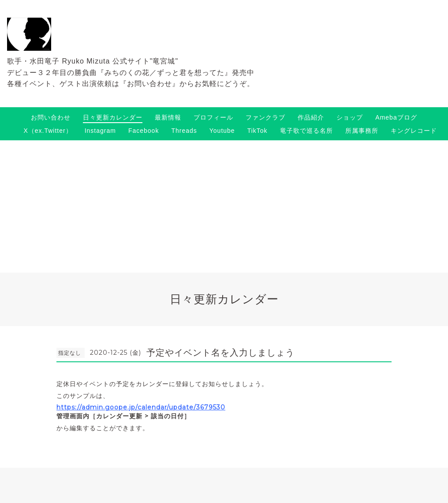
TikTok (258, 131)
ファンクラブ (265, 117)
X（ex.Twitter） (48, 131)
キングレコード (414, 131)
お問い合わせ (51, 117)
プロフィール (213, 117)
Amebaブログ (396, 117)
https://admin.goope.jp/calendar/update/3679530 (141, 407)
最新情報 (168, 117)
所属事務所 (362, 131)
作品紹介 (311, 117)
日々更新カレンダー (113, 117)
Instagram (100, 131)
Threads (184, 131)
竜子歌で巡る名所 (306, 131)
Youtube (222, 131)
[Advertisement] (224, 206)
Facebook (144, 131)
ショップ (350, 117)
